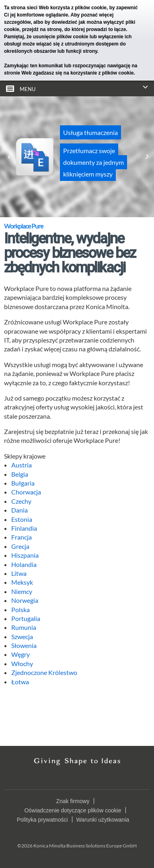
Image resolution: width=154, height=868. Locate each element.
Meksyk (22, 582)
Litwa (19, 573)
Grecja (20, 546)
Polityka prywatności (42, 820)
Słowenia (24, 645)
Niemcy (22, 591)
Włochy (22, 663)
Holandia (24, 564)
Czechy (21, 501)
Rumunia (24, 627)
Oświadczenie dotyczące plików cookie (73, 810)
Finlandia (24, 528)
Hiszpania (25, 555)
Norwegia (25, 600)
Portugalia (26, 618)
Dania (20, 510)
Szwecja (22, 636)
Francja (22, 537)
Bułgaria (23, 483)
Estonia (22, 519)
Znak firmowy (73, 801)
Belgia (20, 474)
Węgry (21, 654)
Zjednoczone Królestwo (44, 672)
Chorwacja (26, 492)
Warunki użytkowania (103, 820)
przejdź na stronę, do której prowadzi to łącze (74, 29)
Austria (22, 465)
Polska (21, 609)
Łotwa (20, 682)
